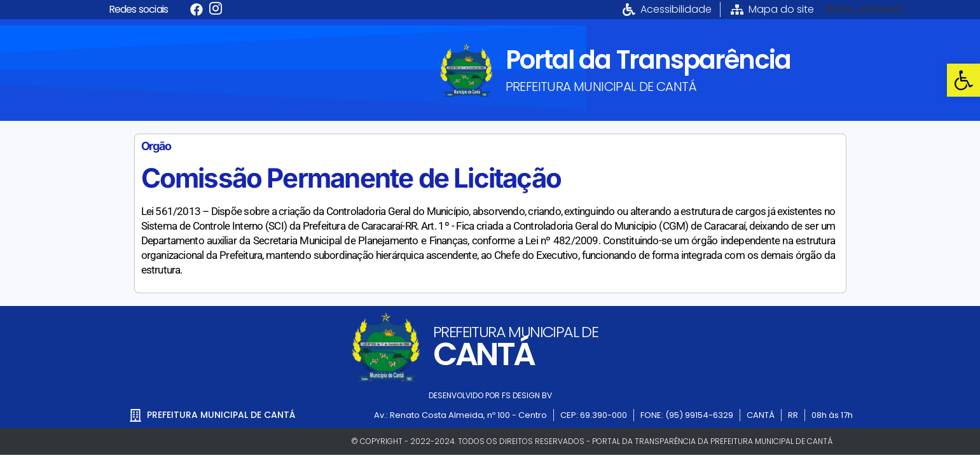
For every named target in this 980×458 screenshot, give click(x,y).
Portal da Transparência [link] (648, 60)
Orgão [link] (156, 146)
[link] (963, 80)
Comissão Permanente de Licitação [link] (351, 178)
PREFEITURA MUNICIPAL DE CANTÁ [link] (601, 87)
